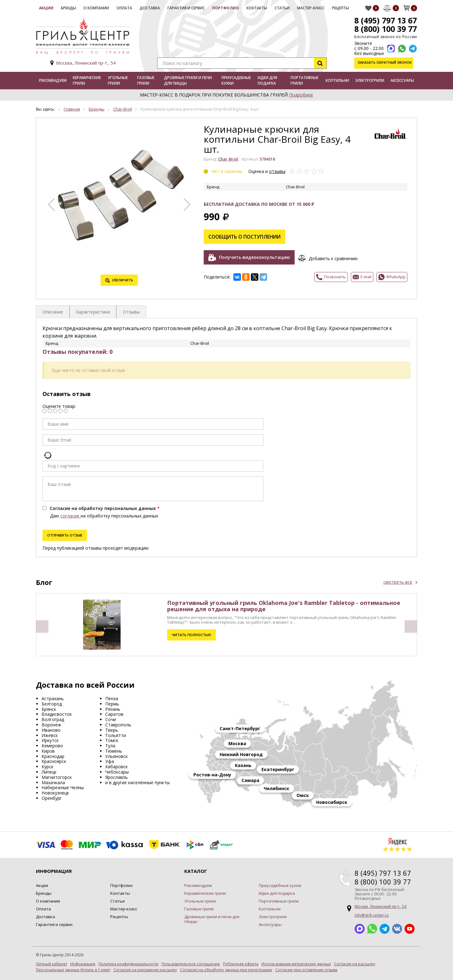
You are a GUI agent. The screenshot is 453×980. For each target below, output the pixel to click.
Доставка (150, 8)
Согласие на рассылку (355, 964)
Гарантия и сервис (186, 8)
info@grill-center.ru (372, 915)
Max (360, 929)
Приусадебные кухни (236, 80)
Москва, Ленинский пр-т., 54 (86, 63)
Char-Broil (122, 109)
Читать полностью (191, 635)
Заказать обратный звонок (385, 63)
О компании (96, 8)
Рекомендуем (53, 80)
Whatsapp (372, 929)
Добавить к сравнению (334, 257)
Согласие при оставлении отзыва (306, 970)
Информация (83, 964)
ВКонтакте (397, 929)
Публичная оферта (241, 964)
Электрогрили (370, 80)
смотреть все (398, 582)
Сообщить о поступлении (246, 236)
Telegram (385, 929)
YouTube (410, 929)
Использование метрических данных (296, 964)
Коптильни (337, 80)
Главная (72, 109)
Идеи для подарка (267, 80)
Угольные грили (118, 80)
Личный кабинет (52, 964)
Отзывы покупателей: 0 (77, 352)
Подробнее (301, 95)
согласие (70, 516)
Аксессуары (402, 80)
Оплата (124, 8)
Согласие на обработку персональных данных (103, 508)
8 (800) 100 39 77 (385, 29)
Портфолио (226, 8)
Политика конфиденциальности (128, 964)
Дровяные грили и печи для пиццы (188, 80)
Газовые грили (146, 80)
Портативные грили (304, 80)
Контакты (257, 8)
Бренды (68, 8)
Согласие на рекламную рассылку (145, 970)
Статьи (282, 8)
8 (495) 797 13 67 (385, 20)
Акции (46, 8)
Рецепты (341, 8)
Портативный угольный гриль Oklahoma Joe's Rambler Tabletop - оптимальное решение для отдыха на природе (284, 606)
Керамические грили (87, 80)
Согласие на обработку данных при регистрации (226, 970)
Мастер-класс (311, 8)
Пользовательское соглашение (191, 964)
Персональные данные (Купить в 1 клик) (73, 970)
